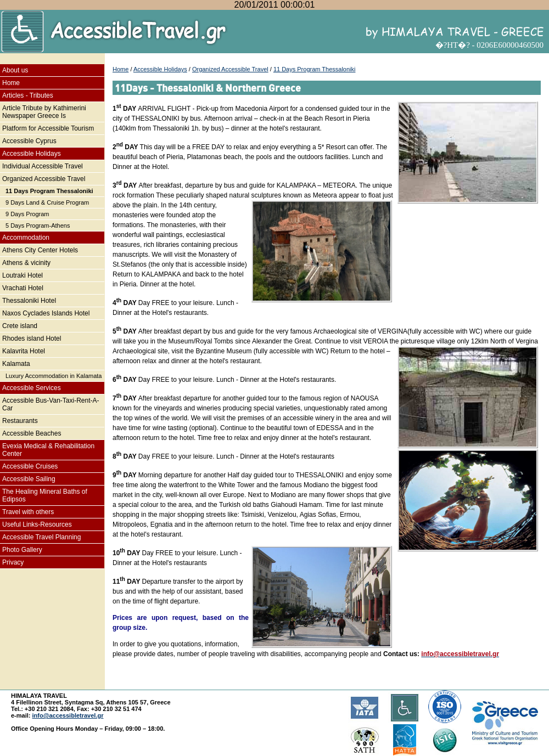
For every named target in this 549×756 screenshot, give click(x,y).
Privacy (13, 562)
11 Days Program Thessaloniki (49, 191)
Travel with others (28, 512)
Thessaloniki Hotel (29, 301)
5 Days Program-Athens (38, 225)
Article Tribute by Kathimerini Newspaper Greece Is (44, 112)
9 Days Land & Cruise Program (47, 202)
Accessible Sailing (29, 479)
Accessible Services (32, 388)
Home (11, 83)
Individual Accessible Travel (43, 166)
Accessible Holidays (32, 154)
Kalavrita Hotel (24, 351)
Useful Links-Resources (37, 524)
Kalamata (16, 364)
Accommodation (26, 238)
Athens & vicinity (26, 263)
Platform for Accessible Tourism (48, 128)
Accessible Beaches (32, 433)
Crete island (20, 326)
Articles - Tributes (28, 95)
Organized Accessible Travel (44, 179)
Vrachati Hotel (23, 288)
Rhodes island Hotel (32, 338)
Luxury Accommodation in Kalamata (54, 376)
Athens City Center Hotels (40, 250)
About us (15, 70)
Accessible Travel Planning (41, 537)
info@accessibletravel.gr (68, 715)
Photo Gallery (22, 550)
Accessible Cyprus (29, 141)
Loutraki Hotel (23, 275)
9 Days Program (27, 214)
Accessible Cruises (30, 466)
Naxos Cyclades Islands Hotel (46, 313)
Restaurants (20, 421)
